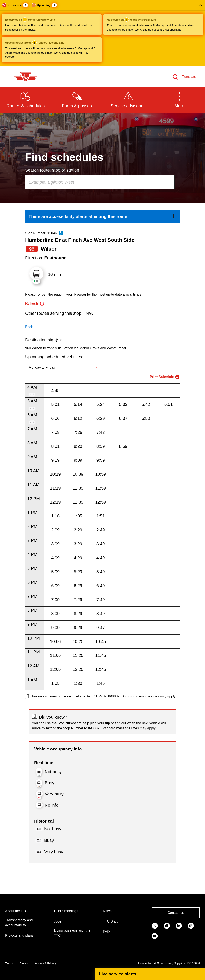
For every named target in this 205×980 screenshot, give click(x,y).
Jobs (58, 921)
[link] (102, 216)
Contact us (176, 913)
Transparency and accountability (19, 923)
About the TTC (16, 911)
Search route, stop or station (52, 170)
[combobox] (100, 182)
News (107, 911)
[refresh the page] (35, 304)
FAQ (106, 932)
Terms (9, 963)
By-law (24, 963)
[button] (102, 33)
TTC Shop (111, 921)
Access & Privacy (46, 963)
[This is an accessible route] (61, 233)
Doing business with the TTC (72, 933)
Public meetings (66, 911)
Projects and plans (19, 935)
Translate (189, 77)
